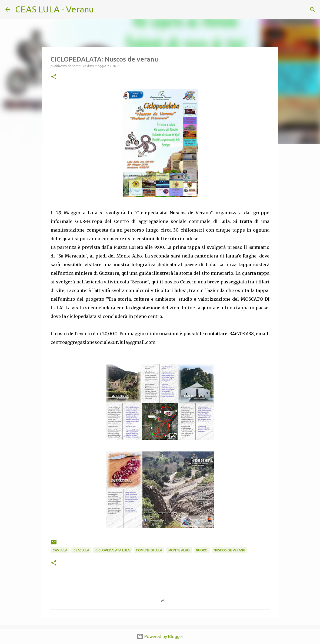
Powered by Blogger (160, 636)
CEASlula (81, 550)
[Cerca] (101, 9)
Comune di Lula (149, 550)
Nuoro (202, 550)
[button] (54, 77)
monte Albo (179, 550)
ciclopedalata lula (113, 550)
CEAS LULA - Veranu (54, 9)
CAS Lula (60, 550)
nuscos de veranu (229, 550)
